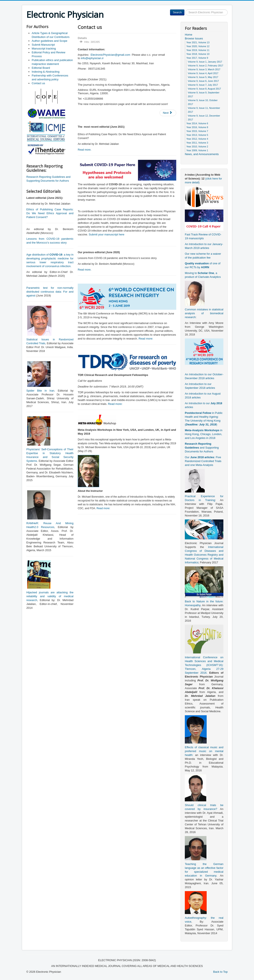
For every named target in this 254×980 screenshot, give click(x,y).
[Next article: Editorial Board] (168, 113)
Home (189, 35)
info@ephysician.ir (92, 58)
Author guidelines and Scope (49, 41)
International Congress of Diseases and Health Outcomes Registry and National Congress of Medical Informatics (204, 555)
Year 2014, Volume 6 (197, 123)
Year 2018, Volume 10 (198, 54)
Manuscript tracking (44, 49)
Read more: (146, 339)
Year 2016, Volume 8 (197, 127)
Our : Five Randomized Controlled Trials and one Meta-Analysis (203, 461)
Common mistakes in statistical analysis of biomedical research (204, 313)
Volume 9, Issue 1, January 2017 (205, 62)
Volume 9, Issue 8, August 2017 (204, 89)
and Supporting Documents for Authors (202, 448)
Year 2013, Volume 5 (197, 135)
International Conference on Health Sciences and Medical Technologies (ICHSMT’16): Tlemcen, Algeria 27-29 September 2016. (204, 665)
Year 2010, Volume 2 (197, 147)
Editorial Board (41, 68)
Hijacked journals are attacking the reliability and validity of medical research (50, 596)
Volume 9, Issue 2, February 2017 (205, 66)
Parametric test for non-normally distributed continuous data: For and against (50, 292)
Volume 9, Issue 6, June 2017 (203, 81)
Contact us (38, 83)
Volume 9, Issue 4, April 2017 (203, 73)
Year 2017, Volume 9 (197, 58)
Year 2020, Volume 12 (198, 46)
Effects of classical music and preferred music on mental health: (204, 751)
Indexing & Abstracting (46, 72)
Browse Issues (194, 38)
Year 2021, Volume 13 (198, 42)
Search (177, 12)
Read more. (85, 150)
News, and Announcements (202, 154)
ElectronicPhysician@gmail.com (110, 55)
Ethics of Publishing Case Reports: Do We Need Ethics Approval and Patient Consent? (50, 213)
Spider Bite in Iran (40, 391)
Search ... (185, 10)
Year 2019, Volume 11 (198, 50)
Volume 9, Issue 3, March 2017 (204, 69)
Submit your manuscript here (106, 234)
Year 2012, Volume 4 (197, 139)
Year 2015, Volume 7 (197, 131)
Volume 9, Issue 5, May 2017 (203, 77)
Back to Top (220, 972)
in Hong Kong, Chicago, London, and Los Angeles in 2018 (204, 434)
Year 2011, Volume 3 (197, 143)
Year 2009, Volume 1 (197, 150)
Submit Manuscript (43, 45)
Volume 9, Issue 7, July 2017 (203, 85)
